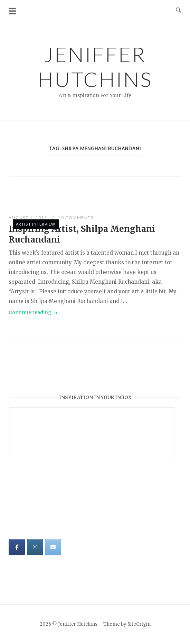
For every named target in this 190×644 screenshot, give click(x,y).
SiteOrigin (139, 624)
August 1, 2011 (28, 217)
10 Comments (76, 217)
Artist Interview (36, 224)
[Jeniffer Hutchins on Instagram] (35, 547)
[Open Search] (178, 10)
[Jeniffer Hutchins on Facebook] (17, 547)
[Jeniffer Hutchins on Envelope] (53, 547)
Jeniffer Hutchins (95, 67)
